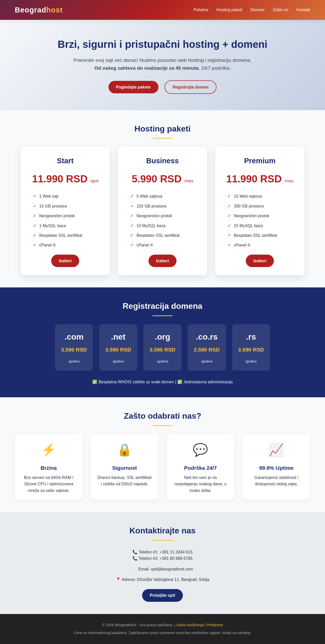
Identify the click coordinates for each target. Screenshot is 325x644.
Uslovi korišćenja (190, 625)
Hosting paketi (229, 10)
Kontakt (303, 10)
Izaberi (65, 261)
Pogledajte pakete (133, 87)
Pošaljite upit (163, 595)
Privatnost (215, 625)
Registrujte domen (191, 87)
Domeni (257, 10)
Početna (201, 10)
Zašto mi (280, 10)
